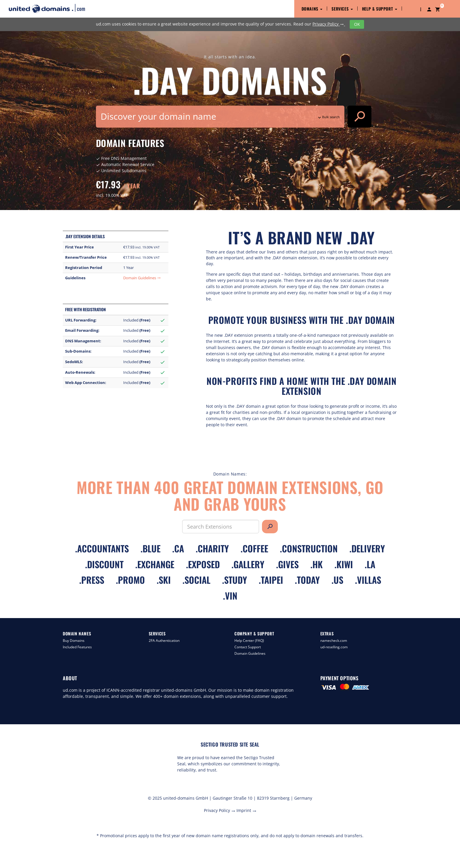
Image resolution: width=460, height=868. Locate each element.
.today (307, 580)
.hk (317, 564)
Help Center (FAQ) (249, 641)
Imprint (246, 810)
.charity (212, 548)
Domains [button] (312, 9)
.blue (150, 548)
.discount (104, 564)
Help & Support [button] (380, 9)
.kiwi (344, 564)
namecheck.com (334, 641)
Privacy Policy (329, 24)
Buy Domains (74, 641)
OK (357, 24)
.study (235, 580)
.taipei (271, 580)
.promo (130, 580)
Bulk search (328, 117)
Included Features (77, 647)
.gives (287, 564)
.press (92, 580)
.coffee (254, 548)
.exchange (155, 564)
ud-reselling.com (334, 647)
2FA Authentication (164, 641)
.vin (230, 596)
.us (337, 580)
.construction (309, 548)
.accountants (102, 548)
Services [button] (342, 9)
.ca (178, 548)
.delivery (367, 548)
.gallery (248, 564)
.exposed (203, 564)
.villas (368, 580)
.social (196, 580)
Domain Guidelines (142, 278)
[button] (421, 9)
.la (370, 564)
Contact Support (248, 647)
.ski (164, 580)
